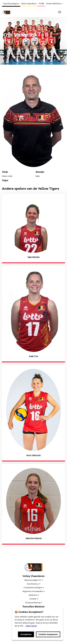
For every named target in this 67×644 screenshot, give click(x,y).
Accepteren (26, 634)
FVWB (41, 4)
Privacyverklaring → (33, 603)
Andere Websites (54, 4)
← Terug (6, 40)
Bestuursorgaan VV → (33, 580)
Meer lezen (31, 626)
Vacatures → (34, 595)
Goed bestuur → (34, 584)
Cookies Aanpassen (48, 634)
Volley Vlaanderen (29, 4)
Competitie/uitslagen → (34, 588)
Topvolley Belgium (11, 4)
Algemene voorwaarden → (33, 591)
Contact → (34, 599)
